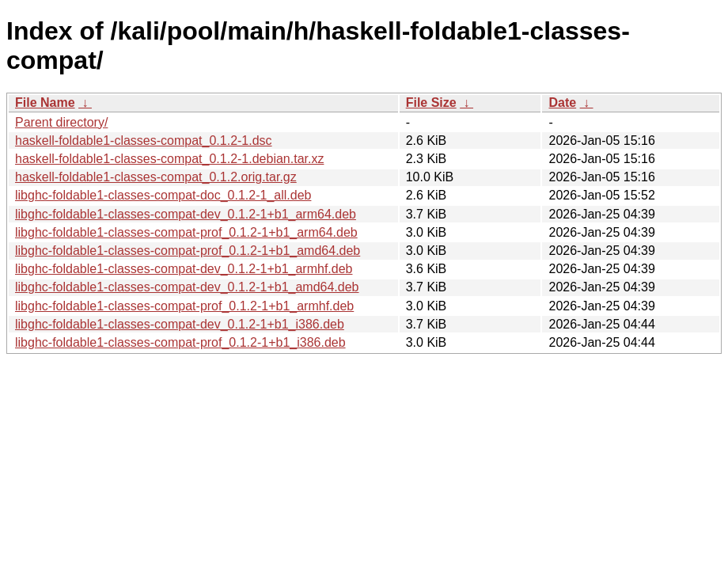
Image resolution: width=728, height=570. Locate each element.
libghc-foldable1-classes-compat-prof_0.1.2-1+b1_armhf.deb (184, 306)
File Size (431, 103)
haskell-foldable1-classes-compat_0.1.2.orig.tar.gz (156, 177)
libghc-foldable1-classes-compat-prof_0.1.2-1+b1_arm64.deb (186, 232)
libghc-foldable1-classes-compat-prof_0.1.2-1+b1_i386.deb (180, 342)
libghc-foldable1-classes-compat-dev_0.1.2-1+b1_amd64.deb (187, 287)
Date (562, 103)
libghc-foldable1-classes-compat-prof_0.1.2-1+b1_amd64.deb (188, 251)
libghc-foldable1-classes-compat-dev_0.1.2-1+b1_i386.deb (180, 324)
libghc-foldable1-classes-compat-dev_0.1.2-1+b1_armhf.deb (184, 269)
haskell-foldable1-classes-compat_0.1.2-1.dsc (144, 141)
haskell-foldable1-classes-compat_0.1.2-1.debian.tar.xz (169, 159)
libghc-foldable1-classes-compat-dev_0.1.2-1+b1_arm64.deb (186, 214)
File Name (45, 103)
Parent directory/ (61, 122)
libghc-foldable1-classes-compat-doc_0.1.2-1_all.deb (163, 195)
